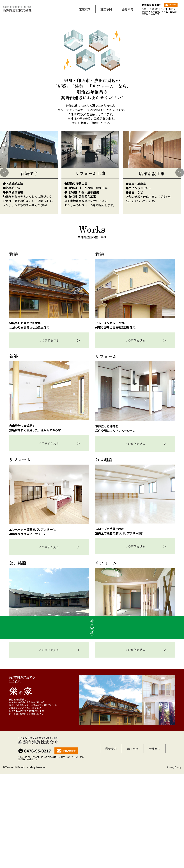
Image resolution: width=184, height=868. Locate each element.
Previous (4, 267)
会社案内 (128, 9)
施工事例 (106, 9)
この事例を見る (49, 434)
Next (180, 267)
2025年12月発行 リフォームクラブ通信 (23, 91)
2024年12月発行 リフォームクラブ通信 (23, 103)
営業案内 (85, 9)
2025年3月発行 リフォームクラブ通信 (22, 97)
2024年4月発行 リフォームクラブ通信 (22, 108)
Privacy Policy (174, 861)
